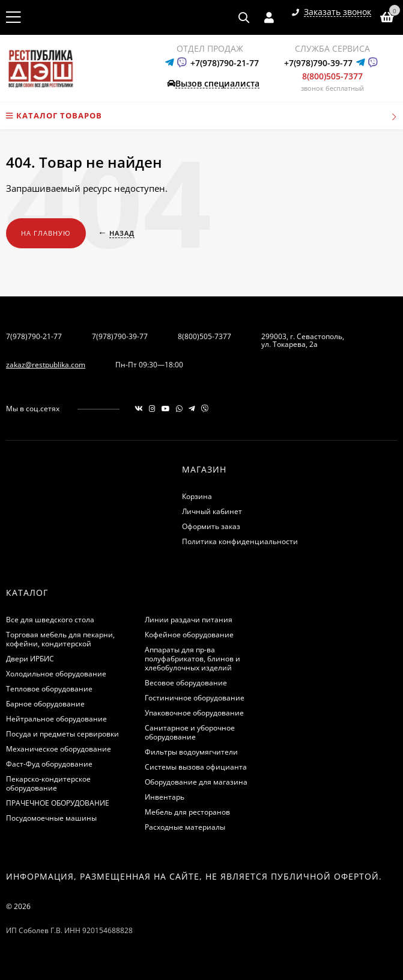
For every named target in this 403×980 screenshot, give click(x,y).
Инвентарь (165, 797)
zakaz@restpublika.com (46, 365)
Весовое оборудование (186, 683)
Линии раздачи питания (189, 620)
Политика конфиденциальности (240, 541)
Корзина (197, 496)
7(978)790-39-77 (120, 336)
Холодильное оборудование (56, 674)
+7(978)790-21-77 (225, 63)
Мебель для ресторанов (187, 812)
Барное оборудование (45, 704)
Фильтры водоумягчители (191, 752)
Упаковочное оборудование (194, 713)
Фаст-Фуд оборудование (49, 764)
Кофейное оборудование (189, 635)
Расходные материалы (185, 827)
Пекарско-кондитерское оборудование (48, 783)
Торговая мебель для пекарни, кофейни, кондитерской (60, 639)
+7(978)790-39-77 (318, 63)
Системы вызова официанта (196, 767)
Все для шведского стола (50, 620)
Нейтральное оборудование (56, 719)
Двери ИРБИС (30, 659)
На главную (46, 233)
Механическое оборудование (59, 749)
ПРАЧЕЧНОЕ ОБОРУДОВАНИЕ (58, 803)
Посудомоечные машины (51, 818)
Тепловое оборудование (49, 689)
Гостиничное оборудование (195, 698)
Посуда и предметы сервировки (62, 734)
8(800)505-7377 (332, 76)
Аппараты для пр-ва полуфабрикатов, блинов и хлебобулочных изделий (192, 659)
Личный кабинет (212, 511)
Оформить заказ (211, 526)
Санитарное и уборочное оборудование (190, 732)
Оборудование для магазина (196, 782)
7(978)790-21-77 (34, 336)
